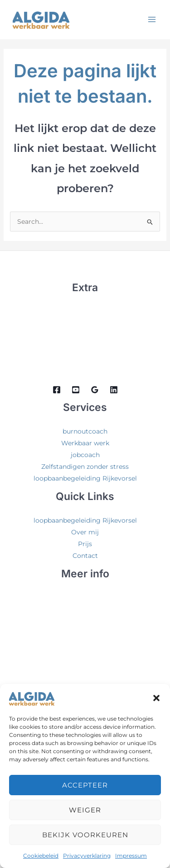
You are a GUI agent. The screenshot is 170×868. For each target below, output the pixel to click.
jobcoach (85, 455)
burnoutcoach (85, 431)
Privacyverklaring (87, 856)
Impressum (131, 856)
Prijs (85, 544)
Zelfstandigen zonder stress (85, 467)
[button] (156, 698)
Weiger (85, 810)
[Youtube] (76, 390)
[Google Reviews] (95, 390)
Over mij (85, 532)
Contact (85, 556)
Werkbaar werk (85, 443)
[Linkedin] (114, 390)
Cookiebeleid (41, 856)
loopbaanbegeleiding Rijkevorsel (85, 478)
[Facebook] (57, 390)
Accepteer (85, 785)
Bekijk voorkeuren (85, 835)
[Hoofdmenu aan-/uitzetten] (152, 19)
